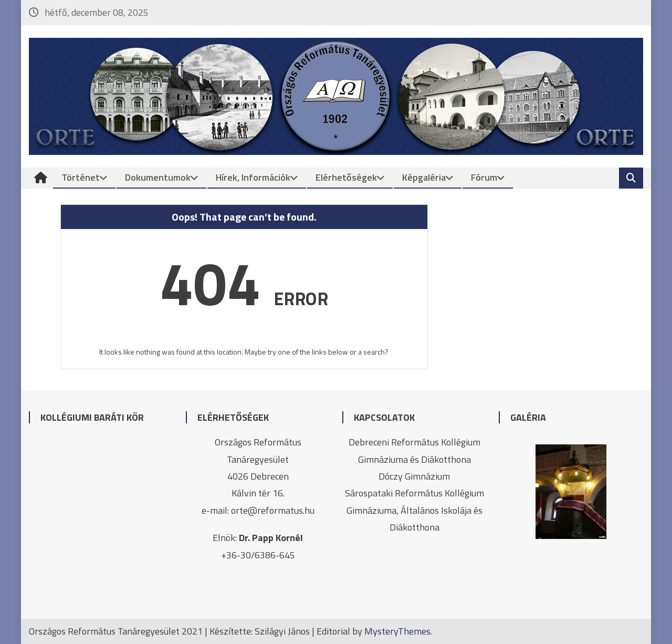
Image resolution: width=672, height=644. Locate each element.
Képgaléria (424, 177)
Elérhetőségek (346, 177)
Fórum (484, 177)
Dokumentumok (158, 177)
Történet (81, 177)
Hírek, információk (253, 177)
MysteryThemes (397, 631)
